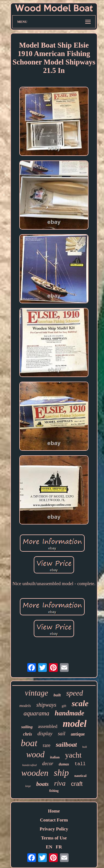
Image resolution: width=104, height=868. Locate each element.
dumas (64, 764)
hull (85, 747)
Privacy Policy (54, 829)
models (25, 706)
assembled (48, 726)
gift (64, 706)
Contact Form (54, 820)
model (75, 724)
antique (78, 734)
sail (61, 733)
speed (74, 693)
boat (29, 743)
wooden (35, 773)
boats (42, 784)
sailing (27, 727)
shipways (46, 705)
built (57, 695)
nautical (80, 776)
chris (28, 734)
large (28, 786)
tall (80, 764)
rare (47, 745)
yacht (73, 755)
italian (55, 757)
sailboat (66, 745)
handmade (69, 713)
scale (80, 703)
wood (35, 754)
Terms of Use (54, 838)
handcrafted (29, 765)
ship (61, 773)
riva (60, 783)
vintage (36, 693)
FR (59, 847)
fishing (54, 791)
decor (48, 764)
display (45, 733)
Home (54, 811)
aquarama (37, 713)
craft (77, 784)
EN (49, 847)
